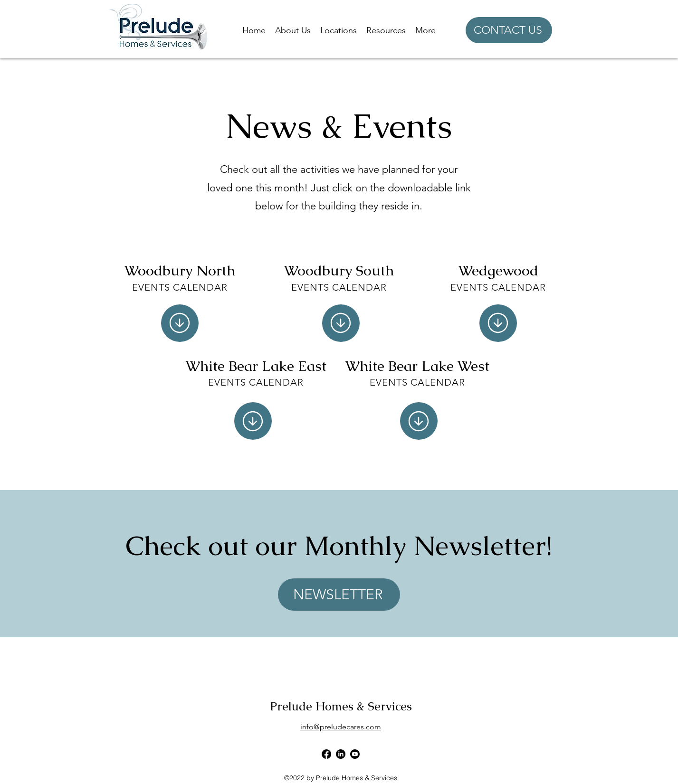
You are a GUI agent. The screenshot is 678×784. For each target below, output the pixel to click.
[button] (293, 30)
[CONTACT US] (509, 30)
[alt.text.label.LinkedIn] (341, 754)
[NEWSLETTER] (339, 595)
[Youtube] (355, 754)
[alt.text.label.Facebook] (326, 754)
